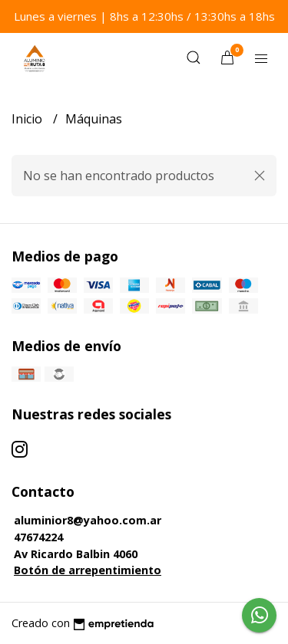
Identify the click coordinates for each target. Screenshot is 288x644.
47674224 (38, 537)
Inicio (28, 119)
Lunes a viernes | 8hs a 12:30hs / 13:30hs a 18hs (144, 16)
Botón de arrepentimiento (88, 570)
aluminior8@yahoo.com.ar (88, 520)
